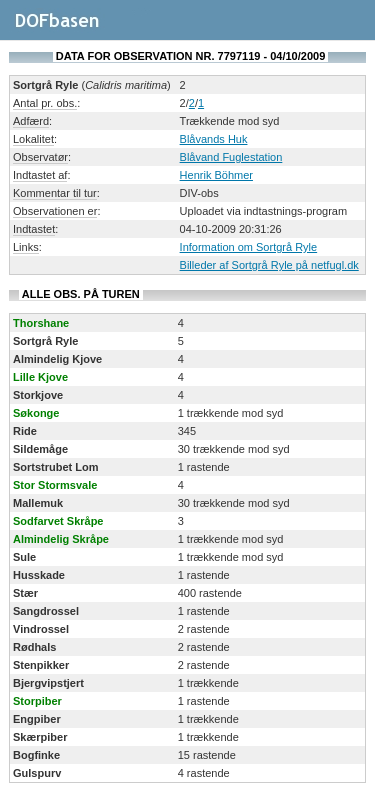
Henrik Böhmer (216, 175)
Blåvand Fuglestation (231, 157)
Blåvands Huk (214, 139)
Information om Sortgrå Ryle (249, 247)
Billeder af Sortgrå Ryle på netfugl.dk (269, 265)
